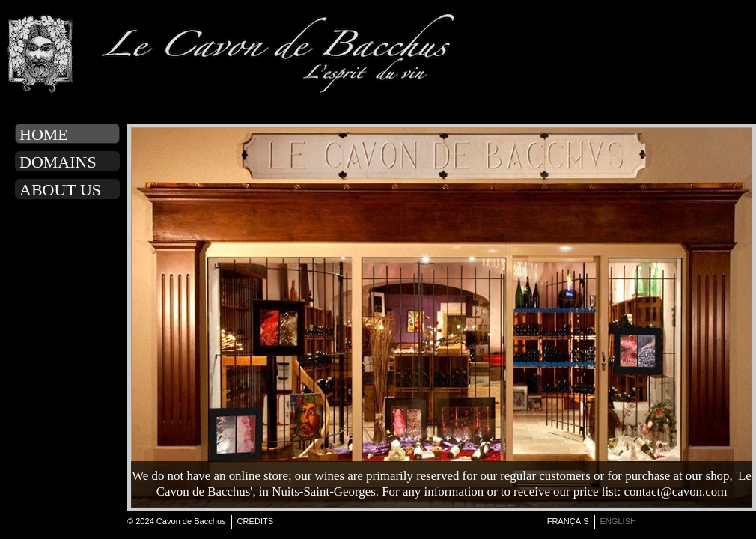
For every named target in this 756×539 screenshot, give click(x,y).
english (619, 521)
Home (44, 134)
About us (60, 190)
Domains (58, 162)
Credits (256, 521)
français (568, 521)
